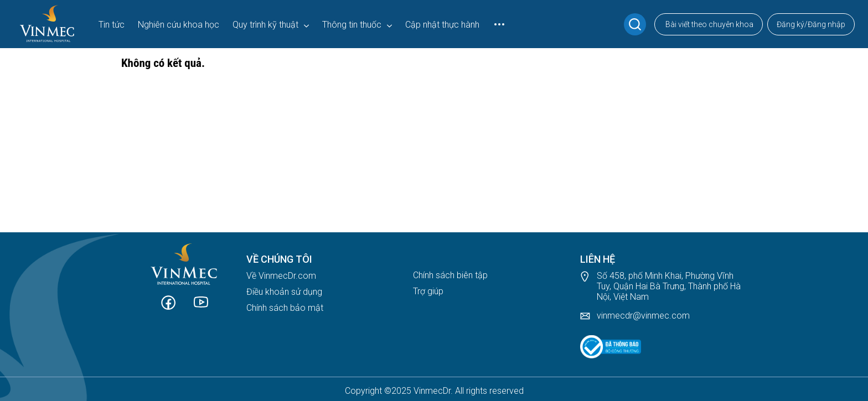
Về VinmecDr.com (281, 276)
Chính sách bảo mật (285, 308)
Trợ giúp (428, 291)
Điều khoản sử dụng (284, 292)
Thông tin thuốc (352, 25)
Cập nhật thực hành (442, 25)
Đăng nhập (826, 24)
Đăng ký (790, 24)
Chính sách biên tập (450, 275)
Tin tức (112, 25)
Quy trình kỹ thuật (265, 25)
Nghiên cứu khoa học (179, 25)
